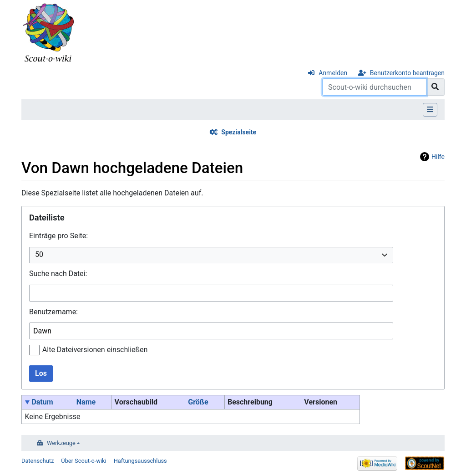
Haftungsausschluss (140, 461)
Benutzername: (53, 312)
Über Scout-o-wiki (84, 461)
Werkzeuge (61, 443)
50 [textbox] (39, 254)
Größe (198, 402)
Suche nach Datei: (58, 274)
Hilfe (438, 157)
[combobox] (211, 255)
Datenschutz (38, 461)
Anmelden (333, 73)
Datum (42, 402)
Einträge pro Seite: (58, 236)
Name (86, 402)
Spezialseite (239, 132)
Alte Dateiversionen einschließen (95, 350)
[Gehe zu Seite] (435, 87)
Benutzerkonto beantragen (407, 73)
